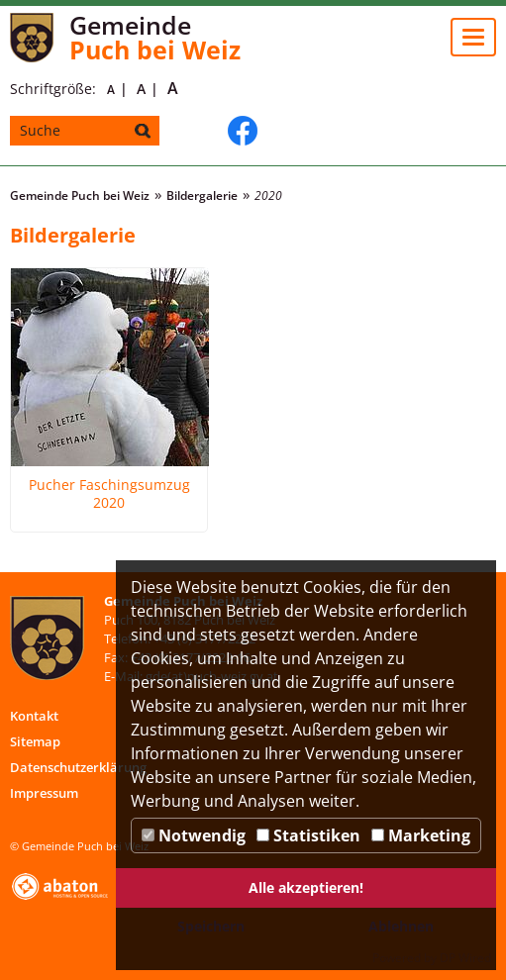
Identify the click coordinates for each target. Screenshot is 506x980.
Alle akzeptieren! (306, 887)
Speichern (211, 926)
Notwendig (194, 835)
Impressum (44, 793)
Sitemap (35, 741)
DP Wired (465, 958)
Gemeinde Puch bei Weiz (80, 196)
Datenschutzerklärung (78, 767)
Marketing (421, 835)
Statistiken (308, 835)
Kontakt (34, 716)
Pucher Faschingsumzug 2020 (109, 494)
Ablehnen (401, 926)
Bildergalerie (202, 196)
